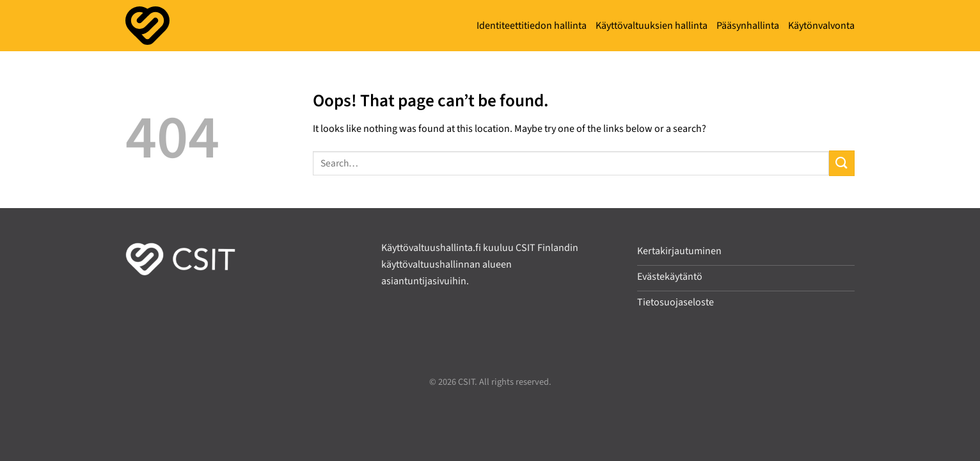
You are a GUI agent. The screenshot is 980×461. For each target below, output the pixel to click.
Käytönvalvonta (821, 26)
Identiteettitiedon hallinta (532, 26)
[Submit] (842, 163)
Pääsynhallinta (748, 26)
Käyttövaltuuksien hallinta (652, 26)
